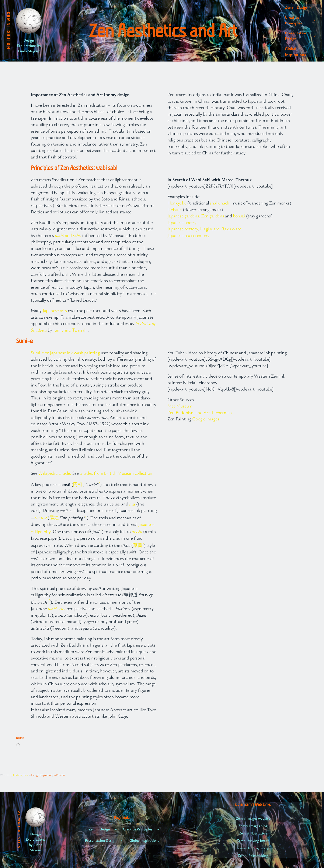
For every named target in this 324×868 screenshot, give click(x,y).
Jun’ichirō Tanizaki (70, 330)
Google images (206, 419)
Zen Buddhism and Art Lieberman (200, 412)
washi (137, 531)
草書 (138, 545)
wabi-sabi (57, 608)
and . (69, 235)
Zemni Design (9, 31)
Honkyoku (177, 203)
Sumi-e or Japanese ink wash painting (65, 352)
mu (132, 504)
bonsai (239, 216)
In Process (59, 775)
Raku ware (231, 229)
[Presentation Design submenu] (315, 36)
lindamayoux (20, 775)
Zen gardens (212, 216)
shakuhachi (220, 203)
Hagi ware (210, 229)
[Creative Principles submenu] (315, 20)
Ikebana (175, 209)
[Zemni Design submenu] (311, 7)
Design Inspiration (42, 775)
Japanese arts (55, 310)
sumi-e (41, 517)
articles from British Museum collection (116, 473)
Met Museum (180, 406)
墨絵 (54, 517)
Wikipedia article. (55, 473)
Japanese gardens (183, 216)
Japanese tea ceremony (188, 235)
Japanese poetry (182, 222)
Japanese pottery (183, 229)
